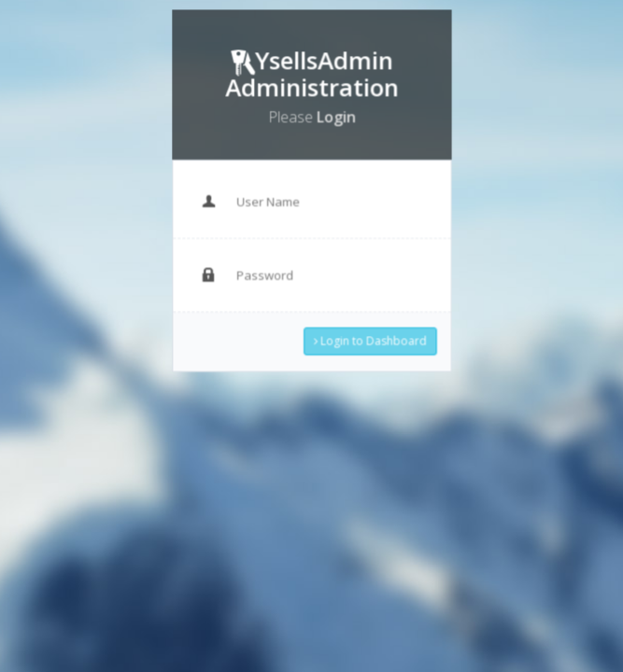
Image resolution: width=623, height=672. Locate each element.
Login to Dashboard (367, 334)
